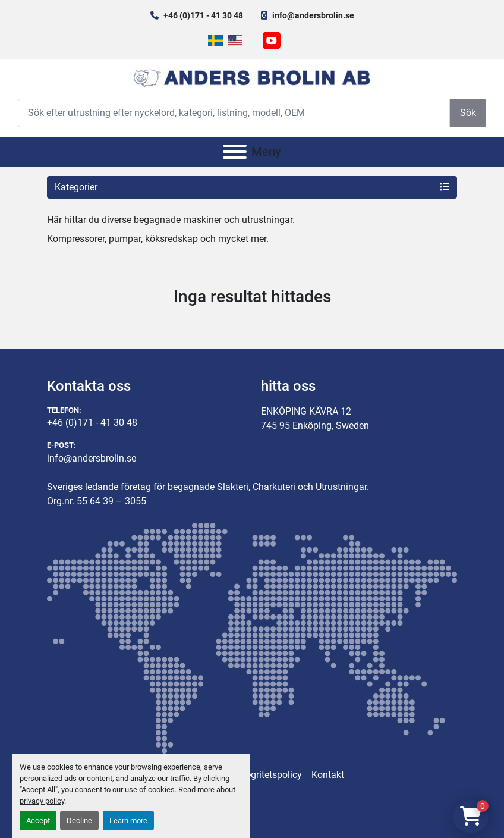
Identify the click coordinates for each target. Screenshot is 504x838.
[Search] (234, 113)
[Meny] (235, 152)
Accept (38, 820)
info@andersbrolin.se (313, 15)
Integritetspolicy (269, 775)
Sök (468, 113)
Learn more (128, 820)
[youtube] (272, 40)
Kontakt (328, 775)
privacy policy (42, 801)
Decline (79, 820)
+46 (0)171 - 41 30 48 (203, 15)
